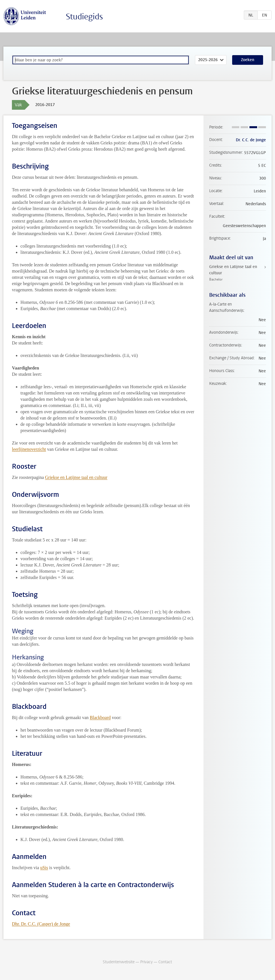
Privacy (146, 962)
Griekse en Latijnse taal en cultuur (76, 477)
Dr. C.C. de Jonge (251, 140)
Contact (165, 962)
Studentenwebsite (119, 962)
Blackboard (100, 718)
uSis (44, 868)
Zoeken (248, 60)
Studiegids (84, 17)
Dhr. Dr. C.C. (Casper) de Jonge (41, 924)
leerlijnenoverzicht (29, 449)
